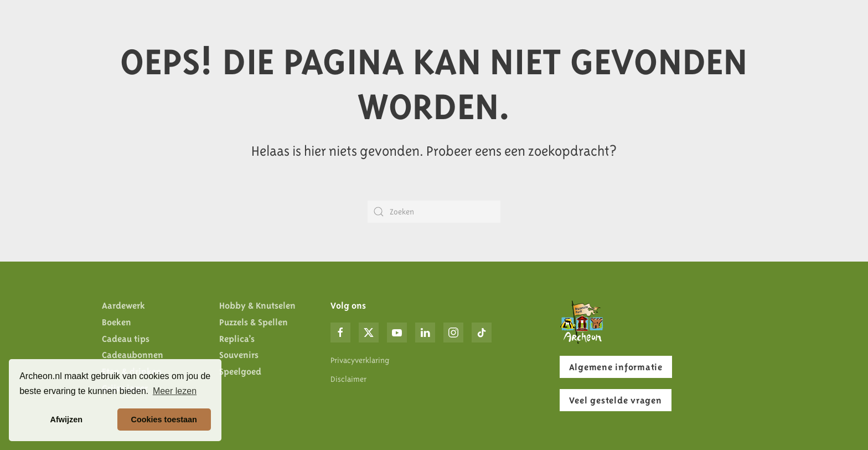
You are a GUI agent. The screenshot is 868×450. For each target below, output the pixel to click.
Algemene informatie (616, 367)
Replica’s (237, 339)
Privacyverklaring (360, 360)
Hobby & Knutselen (257, 305)
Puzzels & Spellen (254, 322)
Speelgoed (240, 371)
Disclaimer (348, 379)
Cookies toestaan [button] (164, 420)
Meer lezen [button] (175, 391)
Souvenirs (239, 355)
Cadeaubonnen (133, 355)
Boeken (117, 322)
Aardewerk (123, 305)
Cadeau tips (126, 339)
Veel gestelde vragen (616, 400)
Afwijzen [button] (66, 420)
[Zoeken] (434, 212)
